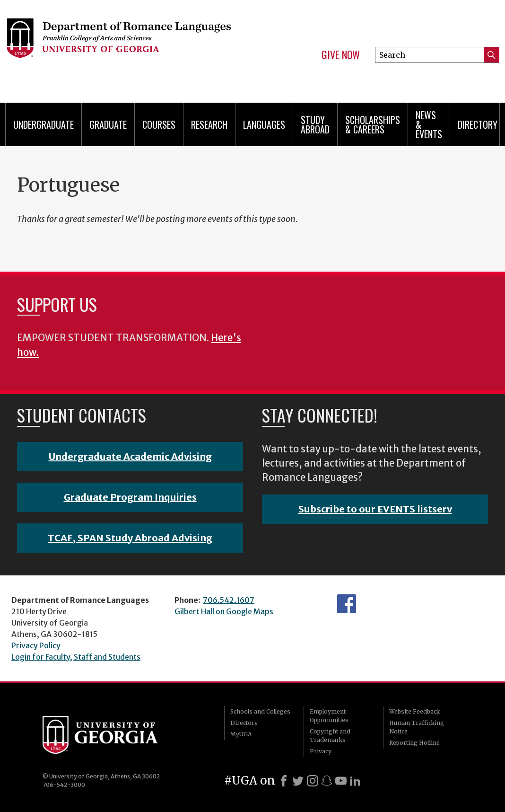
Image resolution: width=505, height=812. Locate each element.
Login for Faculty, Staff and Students (76, 657)
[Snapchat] (327, 781)
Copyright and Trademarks (330, 736)
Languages (264, 124)
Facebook (347, 604)
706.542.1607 (229, 600)
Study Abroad (315, 124)
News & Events (429, 124)
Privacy (321, 751)
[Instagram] (313, 781)
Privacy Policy (36, 645)
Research (209, 124)
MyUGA (241, 734)
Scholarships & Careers (373, 124)
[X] (298, 781)
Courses (159, 124)
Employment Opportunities (329, 716)
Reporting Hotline (414, 743)
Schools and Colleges (260, 711)
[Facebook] (284, 781)
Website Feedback (414, 711)
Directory (478, 124)
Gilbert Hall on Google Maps (224, 611)
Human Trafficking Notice (417, 727)
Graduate (108, 124)
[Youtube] (341, 781)
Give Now (341, 55)
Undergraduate (44, 124)
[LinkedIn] (355, 781)
